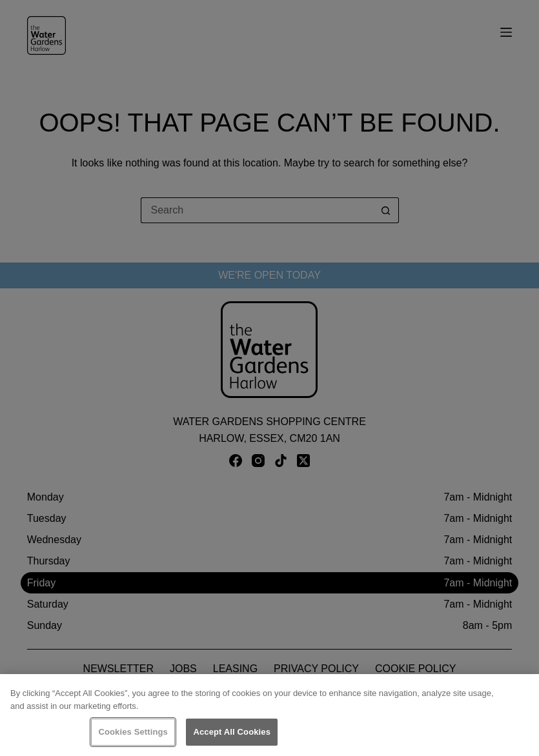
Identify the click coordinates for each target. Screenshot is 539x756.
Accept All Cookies (232, 732)
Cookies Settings (133, 732)
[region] (269, 715)
